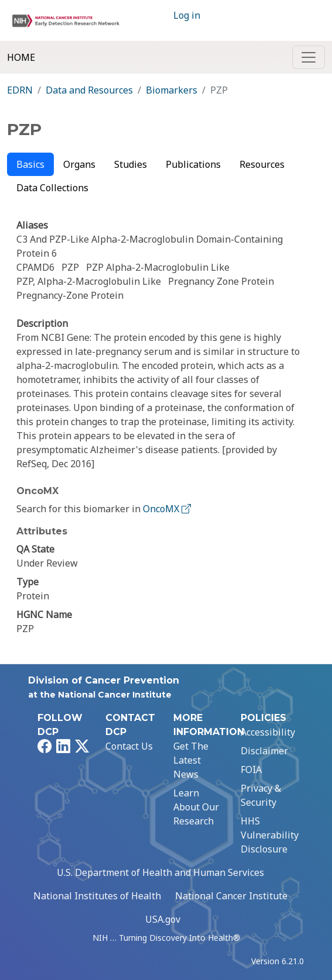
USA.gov (163, 919)
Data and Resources (89, 90)
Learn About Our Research (196, 807)
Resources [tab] (262, 164)
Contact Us (129, 746)
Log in (187, 15)
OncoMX (168, 509)
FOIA (251, 769)
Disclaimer (264, 751)
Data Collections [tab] (52, 188)
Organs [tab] (79, 164)
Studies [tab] (131, 164)
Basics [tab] (30, 164)
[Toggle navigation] (309, 57)
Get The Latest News (191, 760)
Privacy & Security (261, 795)
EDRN (20, 90)
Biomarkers (172, 90)
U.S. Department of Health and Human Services (160, 872)
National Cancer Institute (231, 896)
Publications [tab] (193, 164)
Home (21, 57)
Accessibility (268, 732)
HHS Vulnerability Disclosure (270, 835)
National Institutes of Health (97, 896)
